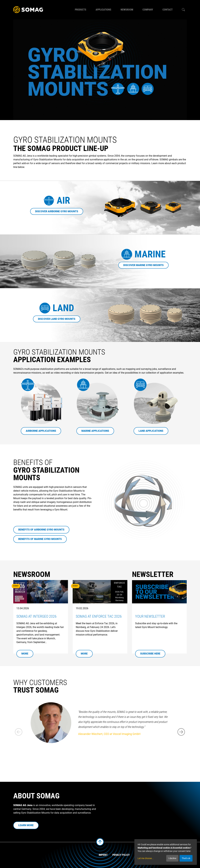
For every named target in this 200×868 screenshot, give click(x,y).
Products (81, 10)
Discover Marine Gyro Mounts (143, 265)
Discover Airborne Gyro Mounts (57, 211)
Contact (168, 10)
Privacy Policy (121, 855)
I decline (172, 858)
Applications (103, 10)
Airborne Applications (41, 431)
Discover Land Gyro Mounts (57, 319)
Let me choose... (146, 858)
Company (148, 10)
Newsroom (127, 10)
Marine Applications (95, 431)
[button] (181, 732)
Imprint (103, 855)
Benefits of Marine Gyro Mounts (40, 539)
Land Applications (151, 431)
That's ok (186, 858)
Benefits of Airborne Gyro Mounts (41, 530)
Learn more (26, 825)
